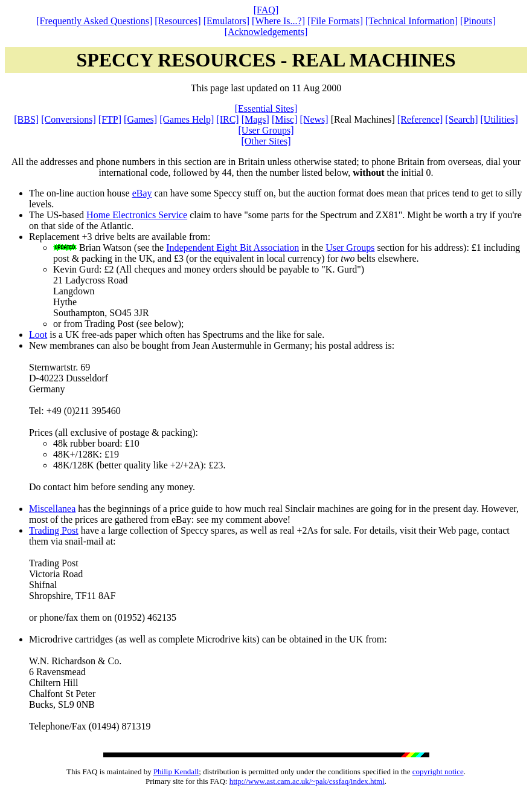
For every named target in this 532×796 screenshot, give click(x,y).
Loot (38, 335)
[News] (314, 119)
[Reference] (420, 119)
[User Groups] (266, 130)
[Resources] (178, 21)
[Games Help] (187, 119)
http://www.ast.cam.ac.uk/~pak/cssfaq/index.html (307, 781)
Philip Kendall (176, 772)
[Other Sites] (266, 141)
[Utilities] (499, 119)
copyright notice (438, 772)
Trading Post (54, 530)
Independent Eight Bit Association (232, 248)
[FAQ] (266, 10)
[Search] (461, 119)
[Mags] (255, 119)
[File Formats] (335, 21)
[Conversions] (69, 119)
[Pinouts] (478, 21)
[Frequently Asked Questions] (94, 21)
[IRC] (227, 119)
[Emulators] (226, 21)
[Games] (140, 119)
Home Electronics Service (137, 215)
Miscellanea (52, 509)
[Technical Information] (412, 21)
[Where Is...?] (278, 21)
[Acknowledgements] (266, 32)
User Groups (350, 248)
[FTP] (110, 119)
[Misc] (285, 119)
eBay (142, 193)
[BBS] (26, 119)
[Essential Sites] (266, 108)
